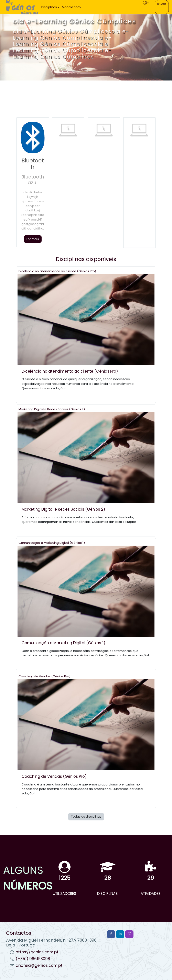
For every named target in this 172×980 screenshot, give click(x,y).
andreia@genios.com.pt (39, 965)
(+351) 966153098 (33, 959)
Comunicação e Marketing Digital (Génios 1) (52, 543)
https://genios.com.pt (37, 952)
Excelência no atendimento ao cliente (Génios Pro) (57, 271)
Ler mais (33, 239)
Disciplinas (49, 7)
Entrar (162, 4)
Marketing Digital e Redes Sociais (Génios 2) (52, 409)
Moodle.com (71, 7)
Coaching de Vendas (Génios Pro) (45, 676)
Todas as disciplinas (86, 816)
